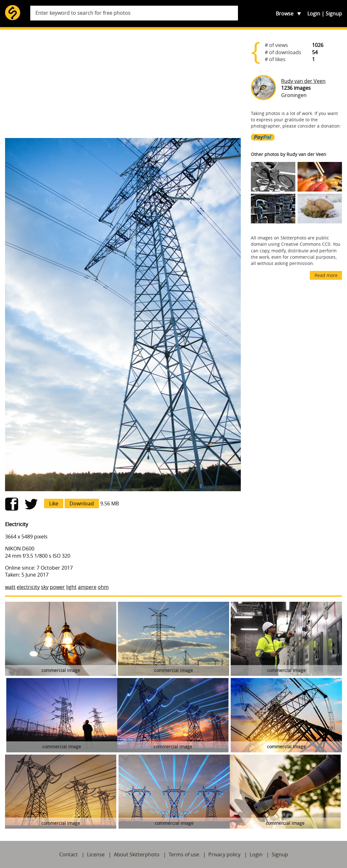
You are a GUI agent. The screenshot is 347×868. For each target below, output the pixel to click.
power (57, 587)
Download (82, 503)
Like (54, 503)
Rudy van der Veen (303, 81)
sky (45, 587)
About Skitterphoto (137, 854)
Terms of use (184, 854)
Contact (69, 854)
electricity (28, 587)
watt (10, 587)
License (96, 854)
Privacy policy (224, 854)
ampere (87, 587)
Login (314, 14)
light (71, 587)
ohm (103, 587)
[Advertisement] (123, 84)
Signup (334, 14)
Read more (326, 275)
